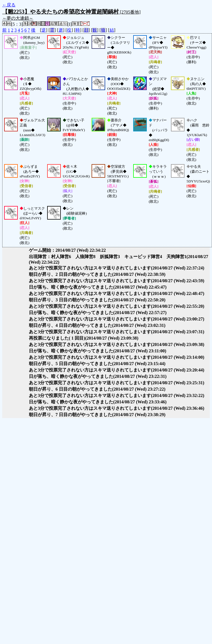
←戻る (9, 5)
